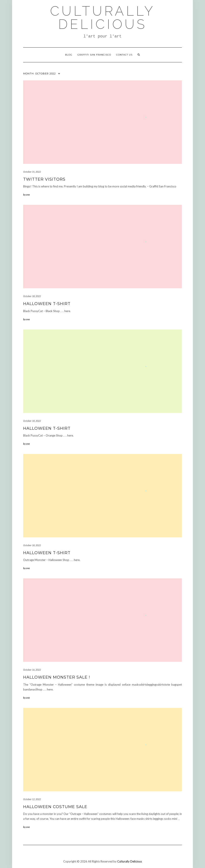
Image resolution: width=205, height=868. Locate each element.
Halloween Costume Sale (55, 807)
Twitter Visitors (44, 179)
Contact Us (124, 55)
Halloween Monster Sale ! (57, 677)
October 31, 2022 (32, 172)
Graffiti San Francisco (94, 55)
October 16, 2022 (32, 670)
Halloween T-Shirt (47, 304)
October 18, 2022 (32, 296)
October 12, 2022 (32, 799)
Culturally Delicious (102, 18)
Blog (69, 55)
